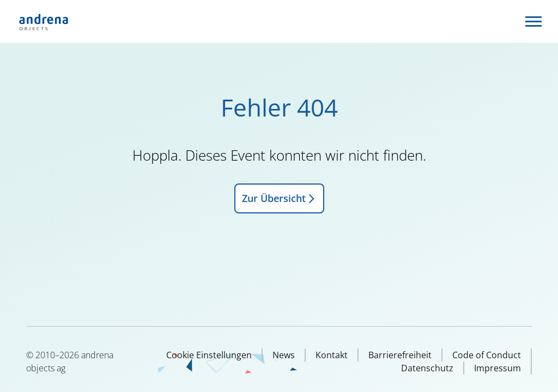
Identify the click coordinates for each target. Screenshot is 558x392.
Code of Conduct (487, 355)
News (284, 355)
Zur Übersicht (279, 198)
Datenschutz (427, 368)
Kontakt (332, 355)
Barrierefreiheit (400, 355)
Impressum (498, 368)
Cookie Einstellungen (209, 355)
